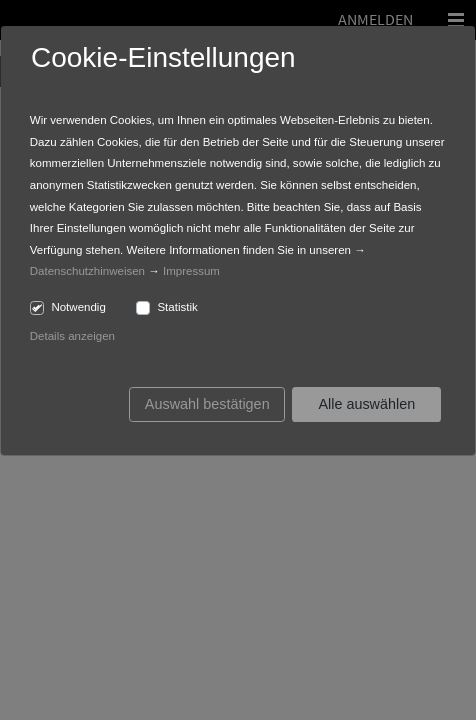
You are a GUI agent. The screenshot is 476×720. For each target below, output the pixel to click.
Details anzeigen (72, 336)
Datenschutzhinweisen (87, 271)
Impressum (191, 271)
